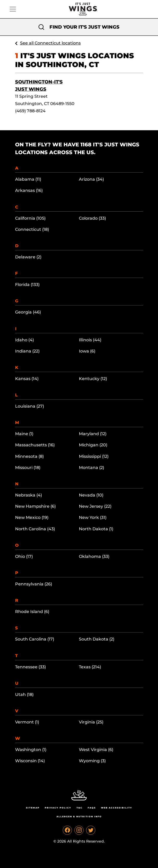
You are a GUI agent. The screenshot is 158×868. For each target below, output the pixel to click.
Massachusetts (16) (35, 445)
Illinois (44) (90, 340)
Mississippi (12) (94, 456)
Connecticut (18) (32, 229)
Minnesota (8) (29, 456)
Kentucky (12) (93, 379)
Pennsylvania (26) (34, 584)
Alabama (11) (28, 179)
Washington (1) (31, 750)
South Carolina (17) (35, 639)
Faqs (92, 808)
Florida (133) (27, 285)
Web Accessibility (117, 808)
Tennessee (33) (30, 667)
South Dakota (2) (97, 639)
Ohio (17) (24, 556)
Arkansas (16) (29, 190)
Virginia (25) (91, 722)
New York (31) (93, 517)
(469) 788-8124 (30, 111)
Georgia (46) (28, 312)
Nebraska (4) (29, 495)
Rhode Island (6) (32, 612)
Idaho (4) (24, 340)
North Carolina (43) (35, 529)
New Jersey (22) (95, 506)
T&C (80, 808)
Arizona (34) (91, 179)
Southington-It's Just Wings (39, 86)
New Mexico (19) (32, 517)
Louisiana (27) (30, 406)
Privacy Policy (58, 808)
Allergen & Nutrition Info (79, 817)
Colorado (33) (92, 218)
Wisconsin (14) (30, 761)
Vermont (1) (27, 722)
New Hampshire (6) (35, 506)
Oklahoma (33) (94, 556)
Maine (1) (24, 434)
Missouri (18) (28, 468)
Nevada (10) (91, 495)
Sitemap (33, 808)
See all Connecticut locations (50, 43)
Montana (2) (91, 468)
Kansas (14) (27, 379)
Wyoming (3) (92, 761)
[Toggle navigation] (13, 9)
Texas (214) (90, 667)
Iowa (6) (87, 351)
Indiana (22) (27, 351)
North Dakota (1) (96, 529)
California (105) (30, 218)
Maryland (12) (93, 434)
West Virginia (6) (96, 750)
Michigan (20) (93, 445)
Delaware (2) (28, 257)
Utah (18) (24, 694)
